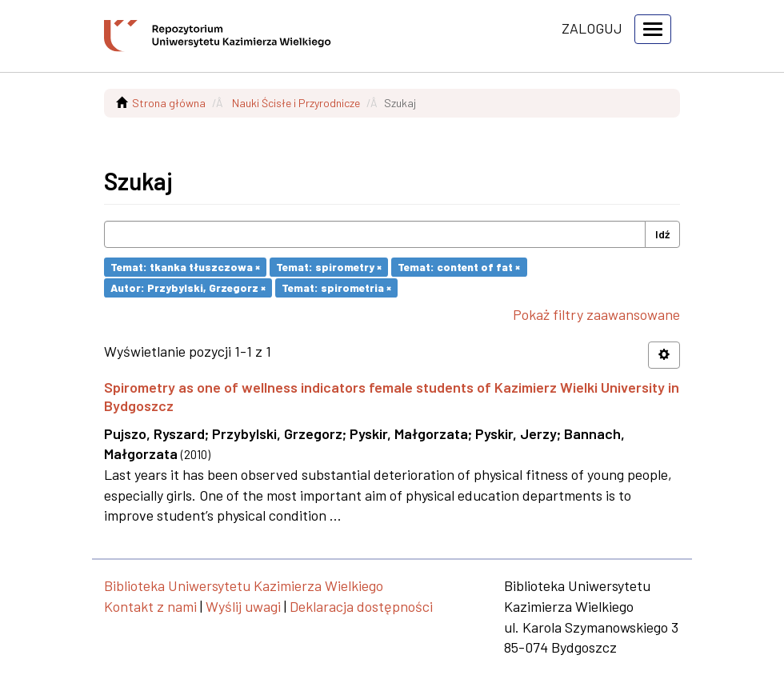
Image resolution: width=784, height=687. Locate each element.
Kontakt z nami (150, 606)
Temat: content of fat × (459, 267)
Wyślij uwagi (243, 606)
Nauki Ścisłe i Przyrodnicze (296, 103)
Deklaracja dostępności (361, 606)
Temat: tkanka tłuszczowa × (185, 267)
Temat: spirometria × (336, 288)
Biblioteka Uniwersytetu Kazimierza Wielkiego (244, 585)
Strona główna (169, 103)
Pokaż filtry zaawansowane (596, 314)
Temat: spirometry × (329, 267)
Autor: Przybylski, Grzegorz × (188, 288)
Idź (662, 234)
